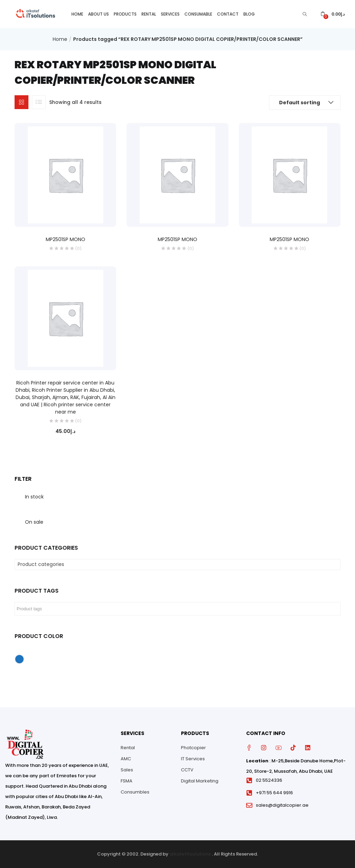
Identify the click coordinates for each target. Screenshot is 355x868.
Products (125, 14)
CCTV (187, 770)
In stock (34, 497)
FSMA (127, 781)
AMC (126, 759)
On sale (34, 522)
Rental (149, 14)
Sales (127, 770)
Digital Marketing (200, 781)
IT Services (193, 759)
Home (77, 14)
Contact (228, 14)
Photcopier (193, 748)
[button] (333, 14)
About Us (98, 14)
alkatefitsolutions (190, 854)
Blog (249, 14)
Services (170, 14)
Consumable (198, 14)
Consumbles (135, 792)
